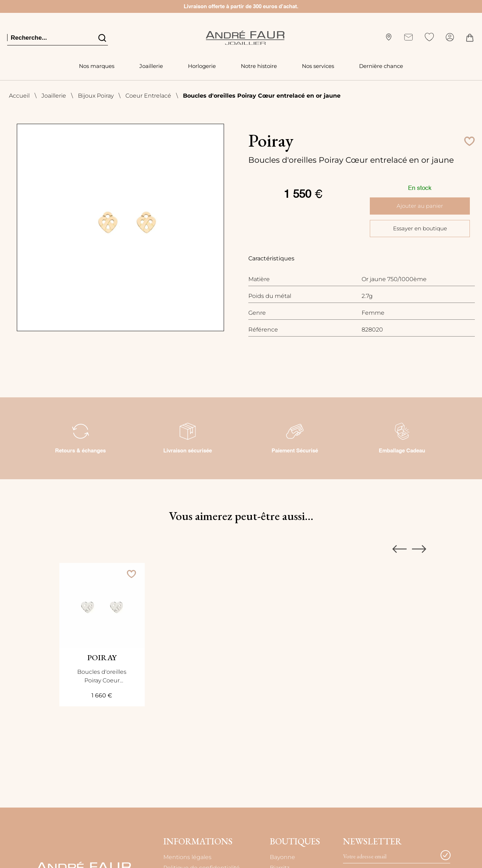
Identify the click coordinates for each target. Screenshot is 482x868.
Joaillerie (151, 66)
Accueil (19, 96)
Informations (198, 841)
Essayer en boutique (420, 228)
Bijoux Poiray (96, 96)
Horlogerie (202, 66)
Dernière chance (381, 66)
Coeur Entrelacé (148, 96)
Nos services (318, 66)
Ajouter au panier (420, 206)
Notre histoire (259, 66)
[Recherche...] (48, 38)
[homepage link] (245, 38)
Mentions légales (187, 857)
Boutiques (295, 841)
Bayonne (283, 857)
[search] (102, 37)
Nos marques (97, 66)
